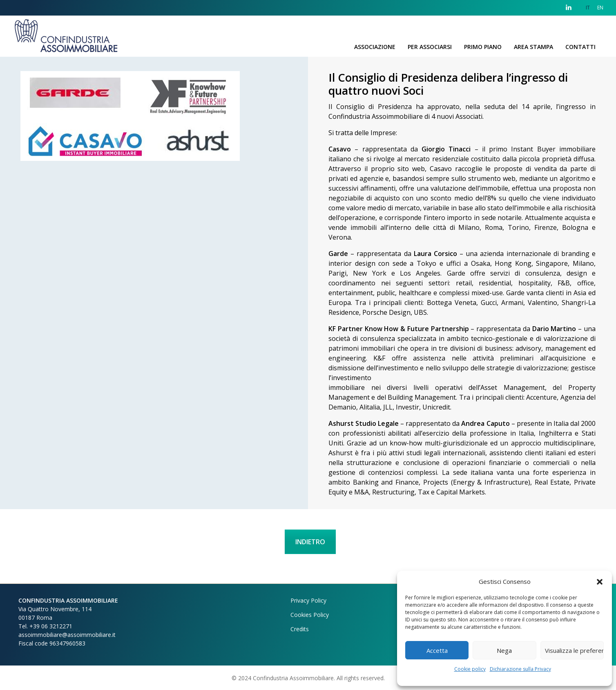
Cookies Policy (310, 615)
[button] (600, 581)
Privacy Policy (308, 600)
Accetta (437, 650)
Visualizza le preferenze (574, 650)
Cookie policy (470, 669)
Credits (300, 629)
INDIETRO (310, 542)
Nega (504, 650)
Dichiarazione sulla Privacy (520, 669)
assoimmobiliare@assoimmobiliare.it (67, 635)
